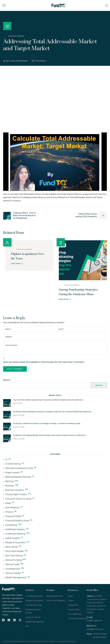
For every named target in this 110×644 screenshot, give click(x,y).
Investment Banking (15, 534)
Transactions (73, 605)
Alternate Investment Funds (19, 468)
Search (7, 380)
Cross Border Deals (34, 605)
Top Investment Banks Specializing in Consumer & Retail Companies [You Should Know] (48, 400)
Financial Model (13, 516)
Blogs (70, 596)
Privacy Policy (74, 610)
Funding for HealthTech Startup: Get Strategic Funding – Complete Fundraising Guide (47, 423)
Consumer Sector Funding (18, 499)
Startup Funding (16, 36)
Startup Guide (12, 564)
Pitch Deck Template (56, 601)
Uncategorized (13, 569)
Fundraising (11, 525)
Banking (9, 481)
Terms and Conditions (77, 618)
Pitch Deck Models (15, 551)
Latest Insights (12, 538)
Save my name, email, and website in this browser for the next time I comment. (44, 362)
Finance (9, 512)
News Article (12, 547)
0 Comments (40, 61)
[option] (28, 254)
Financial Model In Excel (17, 521)
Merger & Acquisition (16, 542)
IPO (27, 626)
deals (8, 503)
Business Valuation (15, 490)
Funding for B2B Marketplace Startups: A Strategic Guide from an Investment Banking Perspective (52, 412)
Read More (16, 263)
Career (71, 601)
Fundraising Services (34, 596)
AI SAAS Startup (13, 464)
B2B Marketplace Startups (18, 477)
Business (10, 486)
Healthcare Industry (15, 529)
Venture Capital (13, 573)
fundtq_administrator (18, 61)
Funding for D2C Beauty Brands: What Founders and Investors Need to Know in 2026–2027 (49, 435)
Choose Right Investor (16, 494)
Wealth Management (16, 577)
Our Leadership (75, 614)
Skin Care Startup (14, 556)
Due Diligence (12, 508)
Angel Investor (12, 473)
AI (6, 459)
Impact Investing (33, 617)
